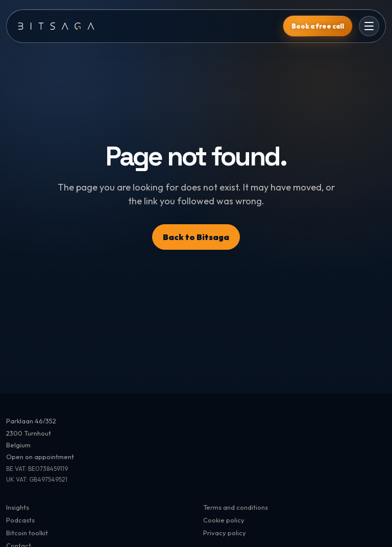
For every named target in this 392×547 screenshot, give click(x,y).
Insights (18, 507)
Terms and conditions (236, 507)
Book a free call (318, 26)
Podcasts (20, 520)
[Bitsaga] (145, 26)
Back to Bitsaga (196, 237)
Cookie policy (224, 520)
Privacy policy (225, 533)
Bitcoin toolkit (27, 533)
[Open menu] (369, 26)
